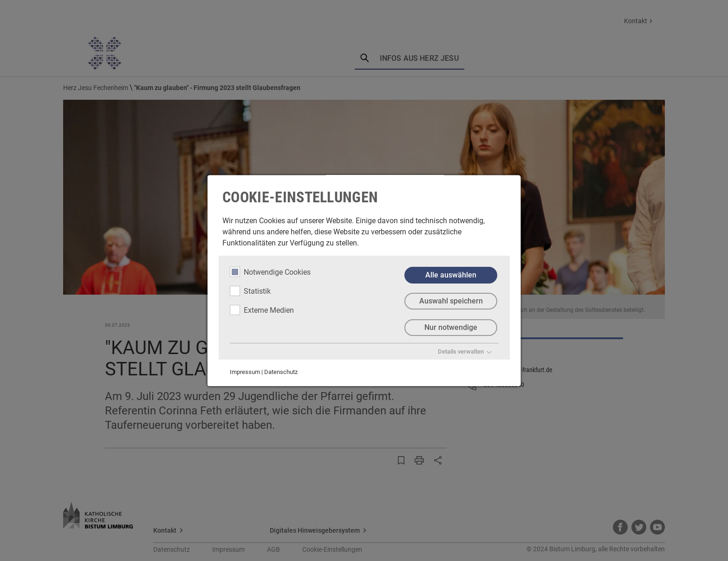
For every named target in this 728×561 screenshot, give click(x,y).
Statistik (250, 291)
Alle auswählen (451, 275)
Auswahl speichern (451, 301)
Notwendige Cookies (270, 272)
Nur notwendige (451, 328)
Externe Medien (262, 310)
